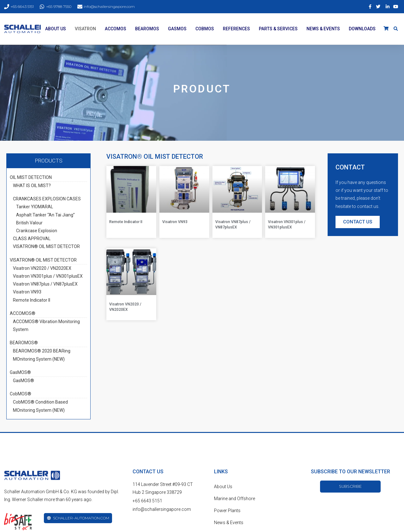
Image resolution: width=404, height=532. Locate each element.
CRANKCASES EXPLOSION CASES (47, 199)
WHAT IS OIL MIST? (32, 186)
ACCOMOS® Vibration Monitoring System (46, 325)
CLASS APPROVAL (32, 239)
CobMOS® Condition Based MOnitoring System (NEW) (40, 406)
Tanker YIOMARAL (35, 207)
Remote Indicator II (32, 300)
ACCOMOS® (23, 313)
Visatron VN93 (27, 292)
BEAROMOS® (24, 343)
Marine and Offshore (235, 499)
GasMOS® (20, 372)
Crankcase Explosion (37, 231)
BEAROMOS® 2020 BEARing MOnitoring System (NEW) (42, 355)
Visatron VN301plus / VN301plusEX (48, 276)
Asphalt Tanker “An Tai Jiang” (45, 215)
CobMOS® (21, 394)
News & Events (229, 523)
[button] (358, 222)
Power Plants (227, 511)
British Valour (29, 223)
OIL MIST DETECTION (31, 177)
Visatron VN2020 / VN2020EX (42, 268)
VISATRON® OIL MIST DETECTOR (46, 246)
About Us (223, 487)
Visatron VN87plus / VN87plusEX (45, 284)
